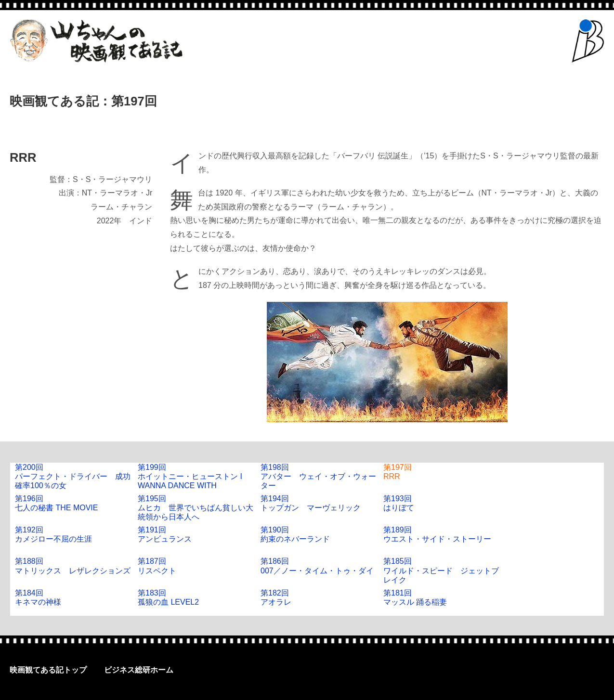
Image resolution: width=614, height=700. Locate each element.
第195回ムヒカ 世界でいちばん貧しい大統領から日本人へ (196, 508)
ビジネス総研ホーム (139, 670)
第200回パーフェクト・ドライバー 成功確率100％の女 (73, 476)
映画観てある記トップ (48, 670)
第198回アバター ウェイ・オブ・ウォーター (318, 476)
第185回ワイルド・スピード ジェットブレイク (441, 570)
